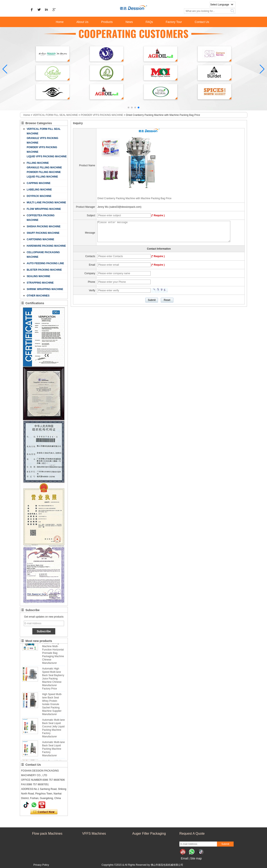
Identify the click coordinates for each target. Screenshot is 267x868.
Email (185, 858)
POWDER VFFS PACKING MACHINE (102, 115)
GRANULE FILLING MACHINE (44, 168)
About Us (82, 22)
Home (60, 22)
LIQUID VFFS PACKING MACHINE (47, 156)
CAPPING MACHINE (39, 183)
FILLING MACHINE (38, 163)
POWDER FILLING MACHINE (44, 172)
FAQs (149, 22)
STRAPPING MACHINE (40, 283)
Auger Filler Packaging (149, 834)
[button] (128, 108)
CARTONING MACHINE (40, 239)
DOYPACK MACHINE (39, 196)
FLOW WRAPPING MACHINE (44, 209)
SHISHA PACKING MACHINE (44, 226)
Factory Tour (174, 22)
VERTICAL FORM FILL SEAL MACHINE (55, 115)
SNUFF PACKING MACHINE (43, 233)
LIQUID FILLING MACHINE (42, 177)
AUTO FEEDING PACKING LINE (45, 263)
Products (107, 22)
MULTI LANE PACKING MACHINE (46, 203)
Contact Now (44, 812)
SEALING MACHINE (38, 276)
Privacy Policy (41, 865)
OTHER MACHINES (38, 296)
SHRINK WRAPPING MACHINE (45, 289)
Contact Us (202, 22)
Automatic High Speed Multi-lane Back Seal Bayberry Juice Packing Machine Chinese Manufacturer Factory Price (53, 680)
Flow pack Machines (47, 834)
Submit (225, 844)
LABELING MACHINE (39, 190)
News (129, 22)
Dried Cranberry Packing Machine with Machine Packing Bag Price (134, 198)
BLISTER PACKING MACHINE (44, 270)
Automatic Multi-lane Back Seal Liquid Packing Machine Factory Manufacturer (54, 750)
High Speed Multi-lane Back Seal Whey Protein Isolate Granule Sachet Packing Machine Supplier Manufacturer (52, 705)
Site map (196, 858)
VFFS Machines (94, 834)
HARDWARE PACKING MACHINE (46, 246)
